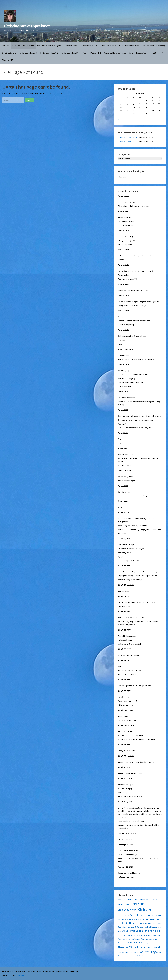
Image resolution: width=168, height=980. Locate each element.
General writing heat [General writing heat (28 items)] (153, 919)
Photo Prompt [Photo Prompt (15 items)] (155, 935)
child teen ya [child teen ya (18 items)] (128, 904)
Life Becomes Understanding (154, 46)
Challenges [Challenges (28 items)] (147, 899)
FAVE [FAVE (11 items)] (143, 920)
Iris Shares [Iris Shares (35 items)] (151, 927)
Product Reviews (143, 53)
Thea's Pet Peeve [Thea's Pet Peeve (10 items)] (154, 943)
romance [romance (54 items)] (153, 939)
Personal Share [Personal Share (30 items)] (144, 935)
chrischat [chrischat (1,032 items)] (139, 904)
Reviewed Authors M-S (71, 53)
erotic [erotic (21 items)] (140, 919)
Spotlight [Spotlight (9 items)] (146, 943)
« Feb (120, 120)
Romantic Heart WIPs (89, 46)
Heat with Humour (108, 46)
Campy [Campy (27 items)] (141, 899)
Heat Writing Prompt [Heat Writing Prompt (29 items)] (147, 923)
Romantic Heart (71, 46)
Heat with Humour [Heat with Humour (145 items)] (128, 923)
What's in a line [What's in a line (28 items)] (123, 952)
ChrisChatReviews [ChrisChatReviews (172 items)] (128, 910)
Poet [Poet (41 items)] (120, 939)
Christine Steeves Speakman (27, 26)
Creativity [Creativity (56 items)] (150, 915)
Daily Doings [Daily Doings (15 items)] (124, 920)
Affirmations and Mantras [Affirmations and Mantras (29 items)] (128, 899)
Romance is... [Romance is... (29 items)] (123, 943)
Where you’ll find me (10, 60)
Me (163, 53)
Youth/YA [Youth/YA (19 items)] (140, 956)
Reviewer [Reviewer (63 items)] (145, 939)
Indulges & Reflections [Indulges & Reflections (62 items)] (137, 927)
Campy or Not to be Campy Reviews (119, 53)
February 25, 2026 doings (128, 137)
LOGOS (156, 53)
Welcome (5, 46)
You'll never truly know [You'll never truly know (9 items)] (130, 956)
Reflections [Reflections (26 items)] (136, 939)
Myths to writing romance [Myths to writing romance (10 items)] (130, 935)
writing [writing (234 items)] (151, 952)
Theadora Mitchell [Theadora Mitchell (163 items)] (128, 947)
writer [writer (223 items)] (143, 952)
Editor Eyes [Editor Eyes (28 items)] (133, 919)
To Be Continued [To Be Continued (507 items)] (149, 947)
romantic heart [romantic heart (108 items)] (136, 943)
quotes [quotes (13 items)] (130, 939)
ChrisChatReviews (9, 53)
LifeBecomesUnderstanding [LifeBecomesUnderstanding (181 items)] (137, 931)
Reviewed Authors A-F (28, 53)
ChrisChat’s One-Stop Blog (23, 46)
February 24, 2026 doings (128, 141)
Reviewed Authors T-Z (92, 53)
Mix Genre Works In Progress (49, 46)
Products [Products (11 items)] (125, 939)
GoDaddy (21, 975)
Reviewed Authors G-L (49, 53)
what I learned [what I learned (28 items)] (134, 952)
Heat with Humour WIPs (129, 46)
